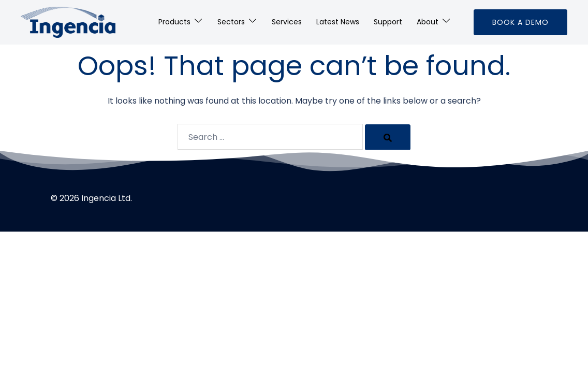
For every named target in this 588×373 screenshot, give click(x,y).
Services (287, 22)
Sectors (231, 22)
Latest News (338, 22)
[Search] (388, 137)
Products (174, 22)
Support (388, 22)
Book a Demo (520, 22)
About (428, 22)
